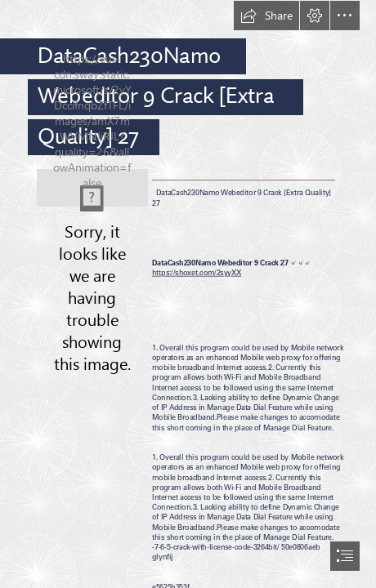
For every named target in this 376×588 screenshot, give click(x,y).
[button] (266, 16)
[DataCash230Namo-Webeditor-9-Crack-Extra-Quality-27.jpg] (92, 188)
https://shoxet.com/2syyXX (197, 272)
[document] (188, 294)
